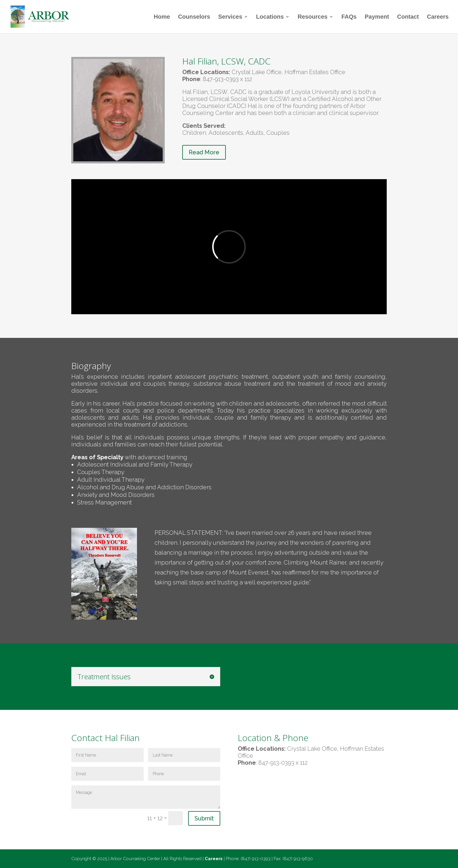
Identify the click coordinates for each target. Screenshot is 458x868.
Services (230, 17)
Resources (313, 17)
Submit (204, 818)
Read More (204, 152)
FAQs (349, 17)
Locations (270, 17)
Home (162, 17)
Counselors (194, 17)
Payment (377, 17)
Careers (438, 17)
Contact (408, 17)
